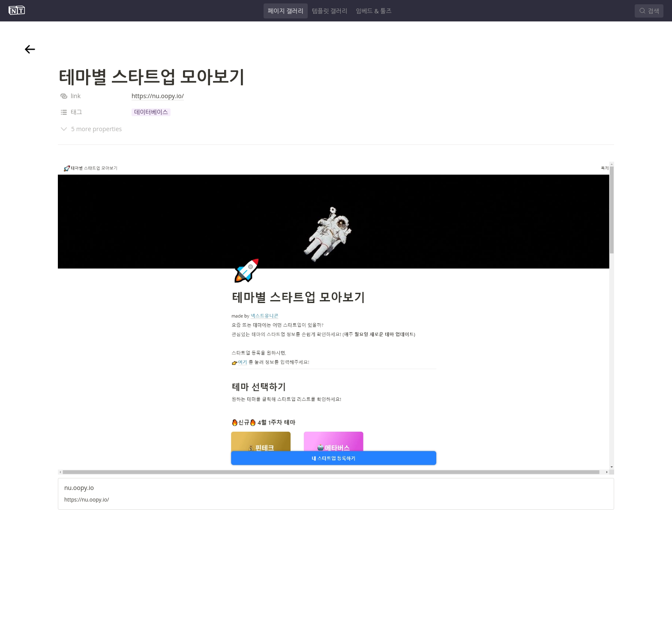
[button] (151, 112)
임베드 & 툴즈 (373, 11)
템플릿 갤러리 (330, 11)
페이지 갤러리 (286, 11)
